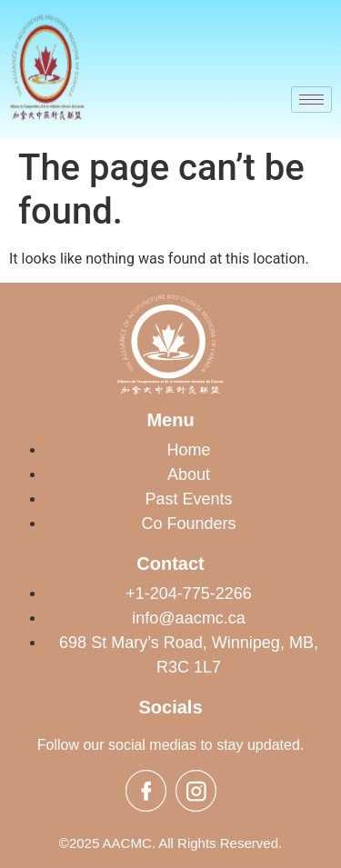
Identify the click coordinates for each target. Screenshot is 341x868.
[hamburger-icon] (311, 100)
